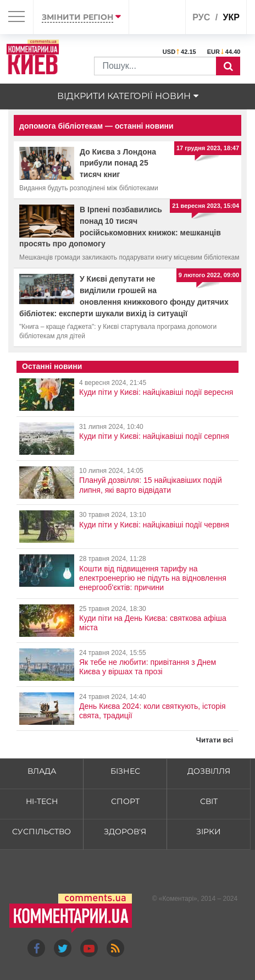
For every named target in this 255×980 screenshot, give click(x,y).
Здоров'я (125, 832)
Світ (209, 801)
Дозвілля (209, 771)
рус (201, 17)
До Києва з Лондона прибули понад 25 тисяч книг (118, 163)
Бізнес (125, 771)
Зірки (209, 832)
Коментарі (178, 899)
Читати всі (215, 740)
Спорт (125, 801)
